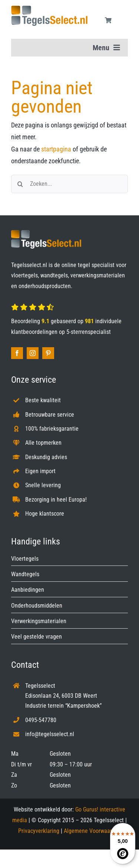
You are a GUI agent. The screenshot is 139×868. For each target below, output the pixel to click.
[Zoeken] (20, 184)
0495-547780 (41, 720)
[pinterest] (48, 353)
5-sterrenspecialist (89, 332)
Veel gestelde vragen (37, 637)
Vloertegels (25, 559)
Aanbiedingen (28, 590)
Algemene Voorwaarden (92, 831)
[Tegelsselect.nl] (49, 9)
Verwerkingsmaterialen (39, 621)
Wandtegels (25, 574)
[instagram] (33, 353)
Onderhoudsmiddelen (37, 606)
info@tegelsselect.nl (50, 734)
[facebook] (17, 353)
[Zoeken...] (69, 184)
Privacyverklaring (39, 831)
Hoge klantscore (45, 514)
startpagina (56, 149)
